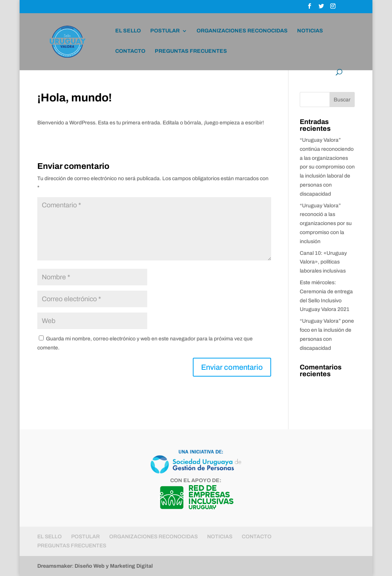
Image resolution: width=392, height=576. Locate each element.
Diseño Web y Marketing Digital (114, 566)
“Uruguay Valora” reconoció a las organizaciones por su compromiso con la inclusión (326, 224)
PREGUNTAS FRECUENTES (191, 51)
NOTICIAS (310, 31)
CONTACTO (130, 51)
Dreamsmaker (55, 566)
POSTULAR (165, 31)
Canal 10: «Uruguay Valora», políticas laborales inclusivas (323, 262)
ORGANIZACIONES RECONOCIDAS (242, 31)
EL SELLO (128, 31)
